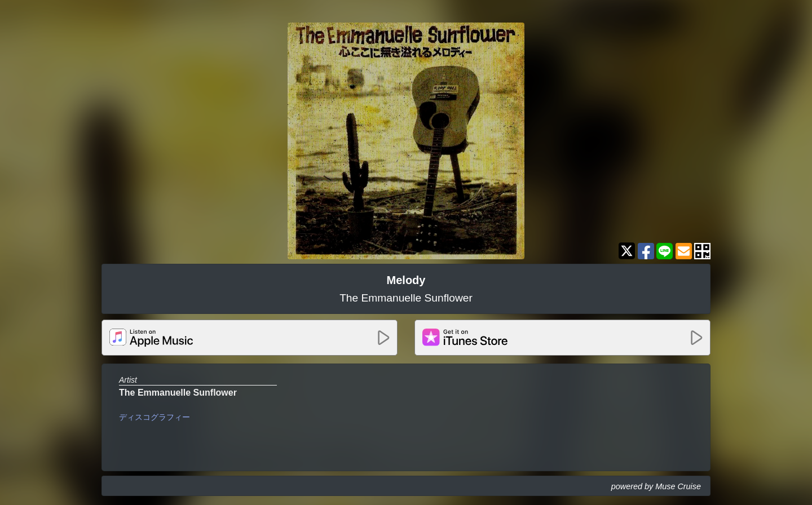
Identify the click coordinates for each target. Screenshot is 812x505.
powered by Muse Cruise (656, 486)
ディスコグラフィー (155, 417)
